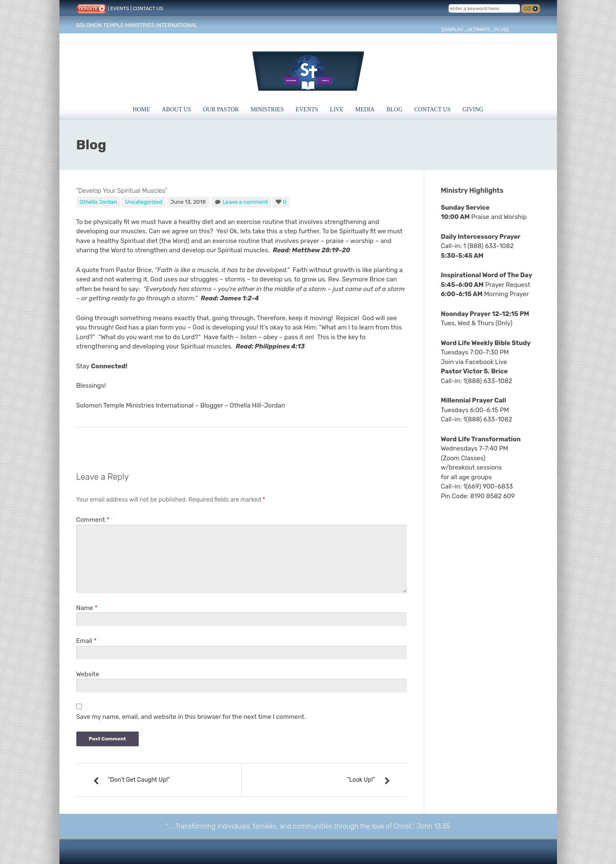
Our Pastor (221, 109)
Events (307, 109)
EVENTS (120, 8)
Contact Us (433, 109)
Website (88, 674)
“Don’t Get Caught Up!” (139, 780)
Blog (394, 109)
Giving (473, 109)
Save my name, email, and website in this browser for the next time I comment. (191, 717)
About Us (176, 109)
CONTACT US (148, 8)
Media (365, 109)
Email (86, 641)
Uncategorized (144, 202)
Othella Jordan (98, 202)
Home (141, 109)
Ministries (267, 109)
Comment (93, 520)
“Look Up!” (361, 780)
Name (87, 608)
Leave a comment (245, 202)
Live (337, 109)
